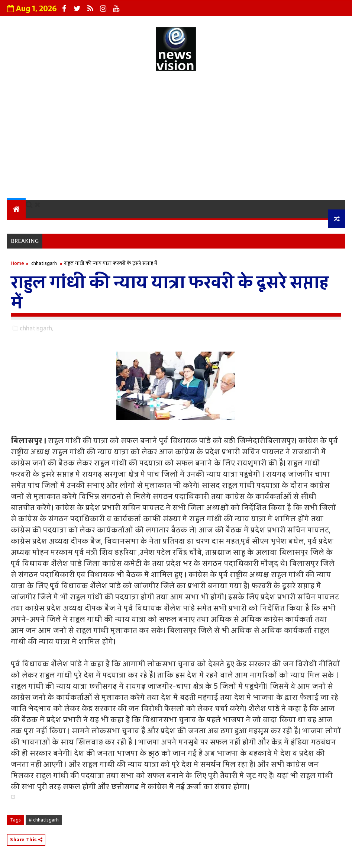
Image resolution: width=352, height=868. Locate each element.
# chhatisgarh (44, 820)
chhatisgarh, (36, 328)
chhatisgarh (44, 263)
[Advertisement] (176, 137)
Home (17, 263)
